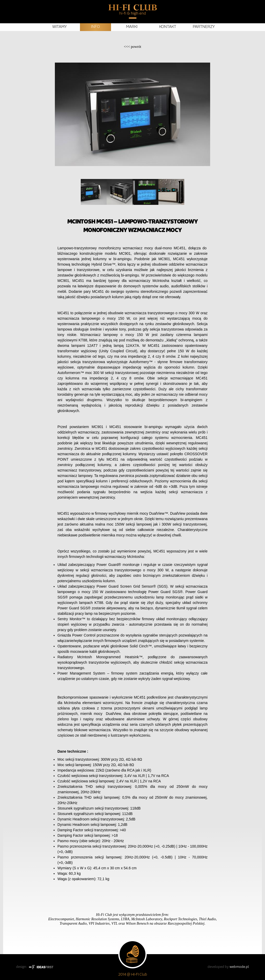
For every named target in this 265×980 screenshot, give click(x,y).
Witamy (60, 27)
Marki (132, 27)
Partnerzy (204, 27)
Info (95, 27)
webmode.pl (239, 967)
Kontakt (168, 27)
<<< (133, 47)
